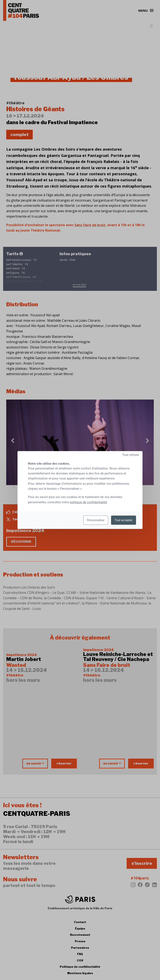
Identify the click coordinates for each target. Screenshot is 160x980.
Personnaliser (96, 520)
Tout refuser (131, 455)
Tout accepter (124, 520)
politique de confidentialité (88, 502)
